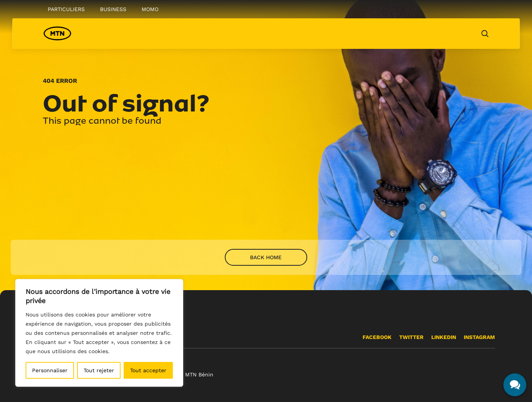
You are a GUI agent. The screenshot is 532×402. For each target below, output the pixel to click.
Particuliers (66, 9)
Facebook (377, 337)
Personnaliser (50, 370)
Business (113, 9)
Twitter (411, 337)
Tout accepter (148, 370)
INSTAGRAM (479, 337)
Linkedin (444, 337)
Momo (150, 9)
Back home (266, 257)
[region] (99, 333)
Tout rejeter (99, 370)
